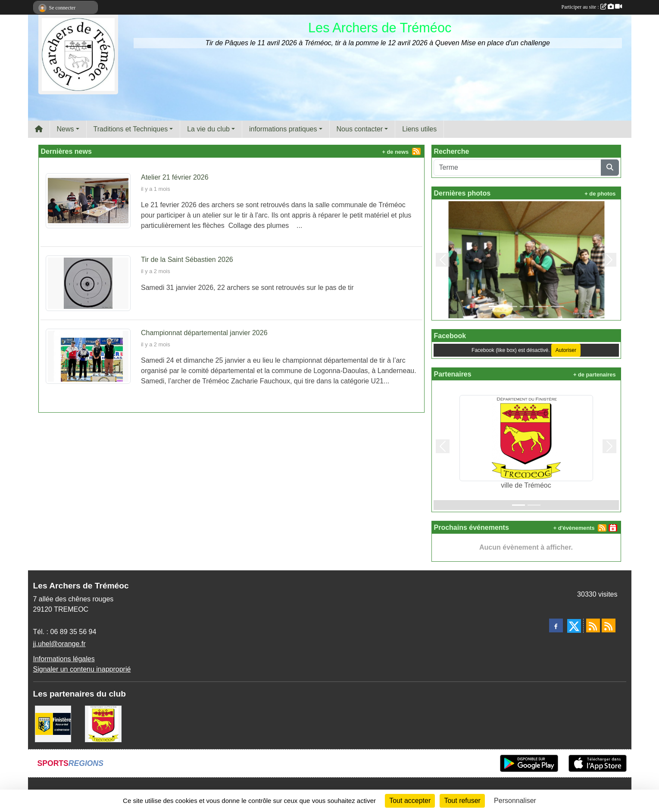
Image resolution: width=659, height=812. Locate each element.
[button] (443, 260)
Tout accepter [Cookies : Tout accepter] (410, 801)
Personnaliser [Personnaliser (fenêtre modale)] (515, 801)
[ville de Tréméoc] (103, 723)
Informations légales (64, 659)
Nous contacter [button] (360, 129)
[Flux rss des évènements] (609, 625)
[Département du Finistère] (53, 723)
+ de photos (600, 194)
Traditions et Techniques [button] (131, 129)
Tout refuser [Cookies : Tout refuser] (462, 801)
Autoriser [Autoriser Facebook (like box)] (566, 350)
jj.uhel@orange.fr (59, 644)
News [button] (66, 129)
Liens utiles (419, 129)
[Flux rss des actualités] (593, 625)
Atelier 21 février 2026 (175, 177)
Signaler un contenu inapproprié (82, 669)
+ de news (396, 152)
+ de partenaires (595, 375)
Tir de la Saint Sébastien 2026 (187, 260)
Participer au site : (592, 7)
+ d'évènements (574, 528)
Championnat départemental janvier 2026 (204, 333)
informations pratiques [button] (283, 129)
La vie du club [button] (208, 129)
